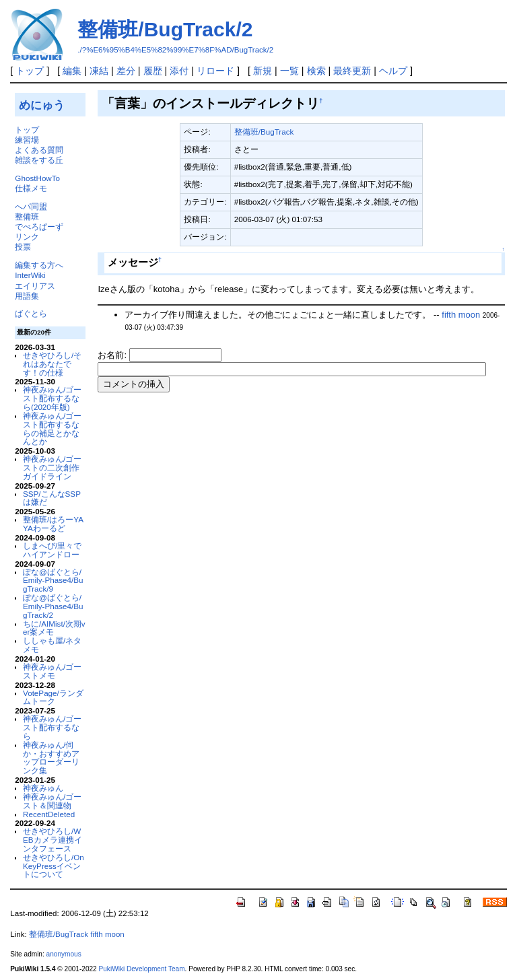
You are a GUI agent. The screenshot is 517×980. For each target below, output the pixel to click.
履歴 (153, 71)
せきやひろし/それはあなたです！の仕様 (52, 364)
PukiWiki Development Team (142, 969)
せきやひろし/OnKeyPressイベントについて (54, 866)
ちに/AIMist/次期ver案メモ (54, 628)
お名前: (113, 355)
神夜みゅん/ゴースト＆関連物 (52, 801)
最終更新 (352, 71)
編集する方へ (39, 265)
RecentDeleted (49, 814)
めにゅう (42, 105)
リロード (215, 71)
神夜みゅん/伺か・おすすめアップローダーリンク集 (51, 758)
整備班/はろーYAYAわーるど (53, 524)
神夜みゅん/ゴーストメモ (52, 671)
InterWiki (30, 275)
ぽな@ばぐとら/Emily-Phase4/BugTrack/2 (53, 606)
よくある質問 (39, 150)
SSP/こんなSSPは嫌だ (52, 498)
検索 (316, 71)
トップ (30, 71)
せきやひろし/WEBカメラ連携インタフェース (53, 840)
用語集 (27, 296)
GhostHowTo (37, 178)
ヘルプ (393, 71)
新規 (263, 71)
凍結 (99, 71)
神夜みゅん (43, 788)
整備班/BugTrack (264, 132)
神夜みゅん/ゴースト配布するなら (52, 727)
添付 (179, 71)
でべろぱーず (39, 226)
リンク (27, 237)
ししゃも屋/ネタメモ (52, 645)
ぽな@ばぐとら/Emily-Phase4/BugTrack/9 (53, 581)
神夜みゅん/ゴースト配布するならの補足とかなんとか (52, 428)
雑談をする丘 (39, 160)
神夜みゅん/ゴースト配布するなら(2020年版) (52, 398)
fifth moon (461, 315)
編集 (72, 71)
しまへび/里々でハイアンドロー (52, 550)
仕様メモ (31, 188)
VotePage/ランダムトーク (53, 697)
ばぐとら (31, 313)
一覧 (289, 71)
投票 (23, 247)
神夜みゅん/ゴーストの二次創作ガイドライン (52, 467)
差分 (126, 71)
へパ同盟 (31, 206)
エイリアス (35, 286)
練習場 (27, 140)
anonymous (64, 954)
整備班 (27, 216)
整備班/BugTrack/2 (165, 29)
